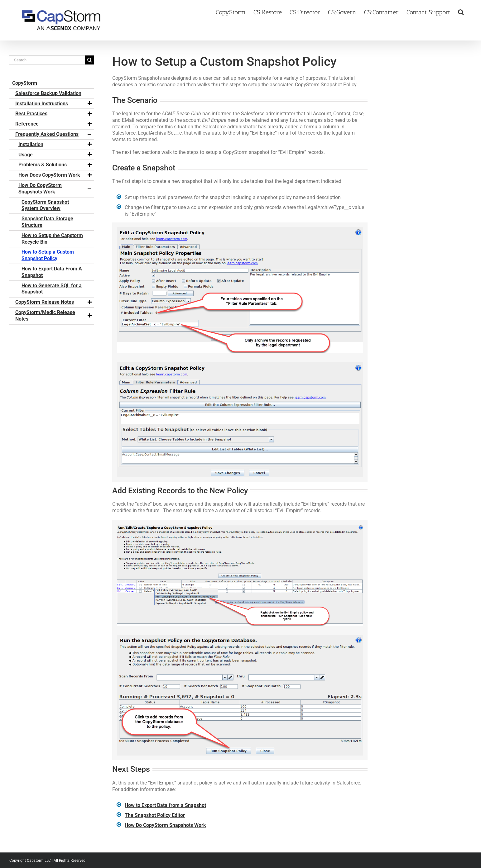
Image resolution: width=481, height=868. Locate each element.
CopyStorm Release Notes (54, 302)
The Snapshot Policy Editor (155, 815)
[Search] (90, 60)
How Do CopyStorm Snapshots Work (55, 188)
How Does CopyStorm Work (55, 175)
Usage (55, 155)
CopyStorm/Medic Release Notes (54, 316)
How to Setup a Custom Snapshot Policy (48, 255)
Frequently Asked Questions (54, 134)
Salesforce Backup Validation (48, 93)
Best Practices (54, 114)
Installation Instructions (54, 104)
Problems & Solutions (55, 165)
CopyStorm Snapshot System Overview (45, 205)
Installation (55, 145)
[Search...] (47, 60)
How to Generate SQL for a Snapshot (52, 289)
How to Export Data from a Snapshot (165, 805)
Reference (54, 124)
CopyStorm (25, 83)
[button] (461, 12)
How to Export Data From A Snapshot (52, 272)
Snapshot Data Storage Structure (47, 222)
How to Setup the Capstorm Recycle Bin (52, 239)
